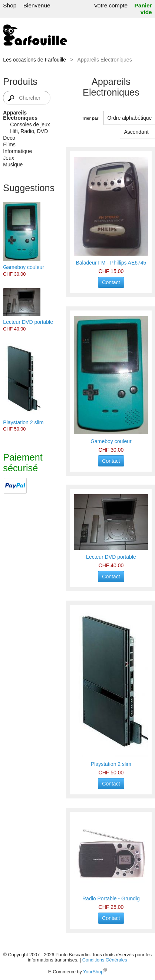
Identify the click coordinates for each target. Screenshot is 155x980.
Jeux (9, 158)
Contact (111, 282)
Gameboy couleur (24, 267)
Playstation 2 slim (23, 422)
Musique (13, 165)
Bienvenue (37, 5)
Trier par (90, 118)
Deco (9, 138)
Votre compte (111, 5)
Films (9, 144)
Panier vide (143, 9)
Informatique (17, 151)
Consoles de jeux (30, 124)
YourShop (93, 972)
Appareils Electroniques (20, 115)
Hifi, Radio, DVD (29, 131)
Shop (10, 5)
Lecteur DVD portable (28, 322)
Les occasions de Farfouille (34, 60)
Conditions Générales (105, 960)
